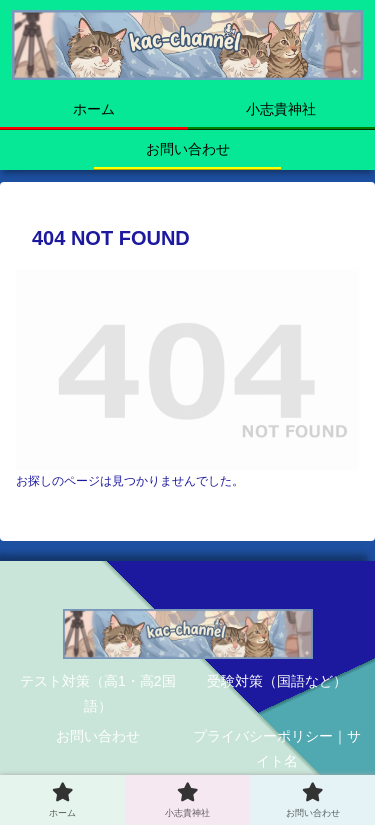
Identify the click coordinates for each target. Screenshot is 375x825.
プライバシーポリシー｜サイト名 (277, 748)
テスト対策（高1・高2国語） (98, 693)
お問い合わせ (98, 736)
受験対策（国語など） (277, 681)
